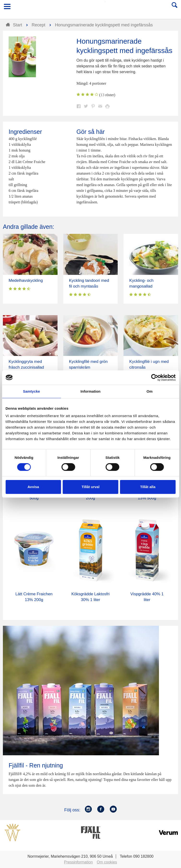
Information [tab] (91, 391)
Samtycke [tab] (32, 391)
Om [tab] (149, 391)
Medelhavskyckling (26, 280)
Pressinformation (78, 862)
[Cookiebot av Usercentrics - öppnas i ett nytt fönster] (155, 378)
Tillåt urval (90, 487)
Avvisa (33, 487)
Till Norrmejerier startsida (91, 8)
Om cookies (107, 862)
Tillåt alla (148, 487)
